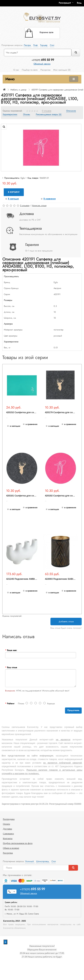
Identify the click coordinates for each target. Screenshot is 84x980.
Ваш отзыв (12, 667)
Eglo (23, 178)
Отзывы (27, 115)
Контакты (8, 838)
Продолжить (73, 710)
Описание (71, 111)
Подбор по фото (30, 70)
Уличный (30, 861)
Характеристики (10, 115)
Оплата (6, 824)
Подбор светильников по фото (18, 843)
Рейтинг (11, 704)
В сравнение (50, 199)
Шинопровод (43, 861)
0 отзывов (47, 111)
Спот (52, 45)
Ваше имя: (12, 650)
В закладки (13, 199)
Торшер (44, 45)
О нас (16, 70)
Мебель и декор (18, 90)
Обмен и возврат (11, 848)
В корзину (14, 192)
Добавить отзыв (66, 622)
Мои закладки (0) (62, 70)
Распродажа (9, 819)
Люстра (28, 45)
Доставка (7, 829)
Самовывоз (8, 834)
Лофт (36, 45)
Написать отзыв (39, 206)
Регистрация (65, 3)
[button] (80, 3)
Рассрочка (45, 70)
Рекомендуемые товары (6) (49, 115)
